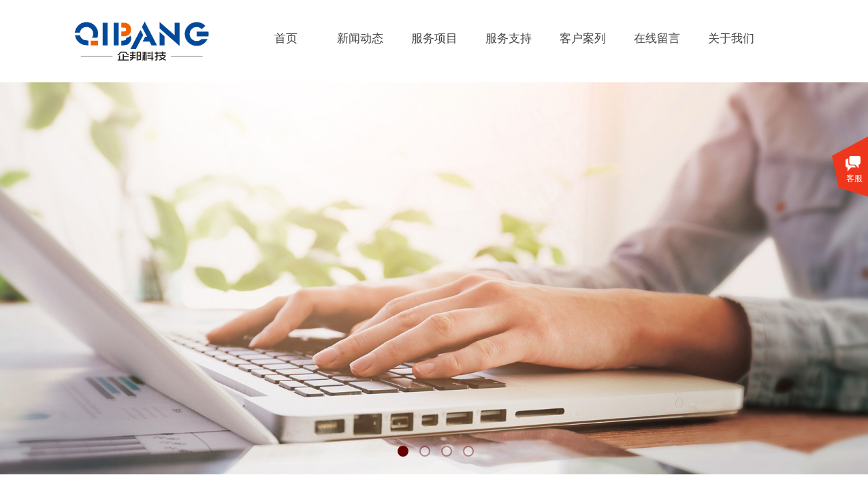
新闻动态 (360, 38)
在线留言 (657, 38)
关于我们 (731, 38)
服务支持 (509, 38)
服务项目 (434, 38)
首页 (286, 38)
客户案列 (583, 38)
